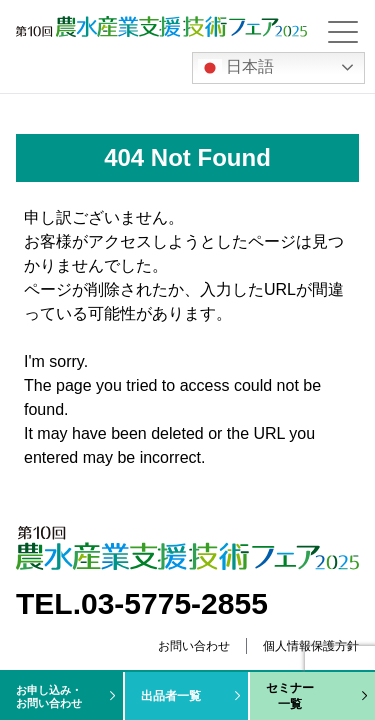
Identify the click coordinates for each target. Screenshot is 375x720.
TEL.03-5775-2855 (142, 603)
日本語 (236, 68)
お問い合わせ (194, 646)
